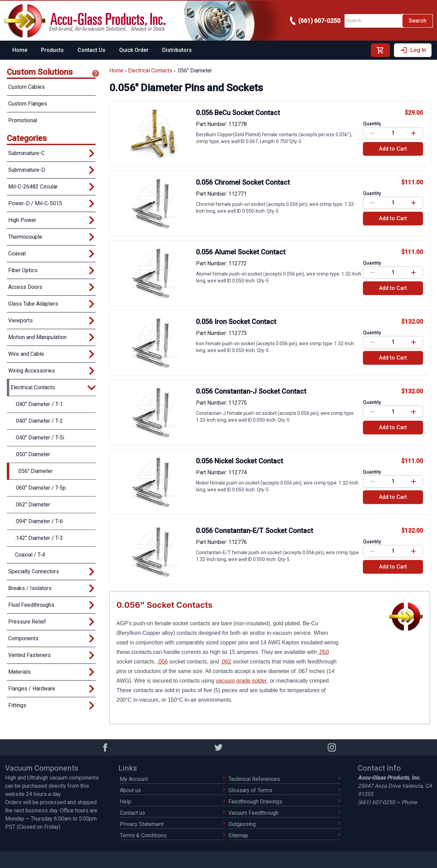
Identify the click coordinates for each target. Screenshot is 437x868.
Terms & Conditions (173, 835)
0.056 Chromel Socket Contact (243, 182)
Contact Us (91, 50)
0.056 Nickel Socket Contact (239, 461)
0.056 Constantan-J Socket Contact (251, 391)
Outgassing (285, 824)
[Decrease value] (372, 133)
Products (52, 50)
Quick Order (134, 50)
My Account (173, 779)
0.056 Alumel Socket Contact (241, 252)
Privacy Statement (173, 824)
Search (418, 21)
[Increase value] (414, 133)
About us (173, 790)
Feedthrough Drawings (285, 802)
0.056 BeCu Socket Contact (238, 113)
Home (20, 50)
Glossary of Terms (285, 790)
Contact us (173, 813)
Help (173, 802)
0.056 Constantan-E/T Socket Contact (255, 531)
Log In (413, 50)
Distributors (177, 50)
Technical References (285, 779)
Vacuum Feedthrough (285, 813)
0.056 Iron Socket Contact (236, 322)
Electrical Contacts (150, 71)
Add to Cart (393, 149)
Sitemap (285, 835)
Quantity (372, 124)
